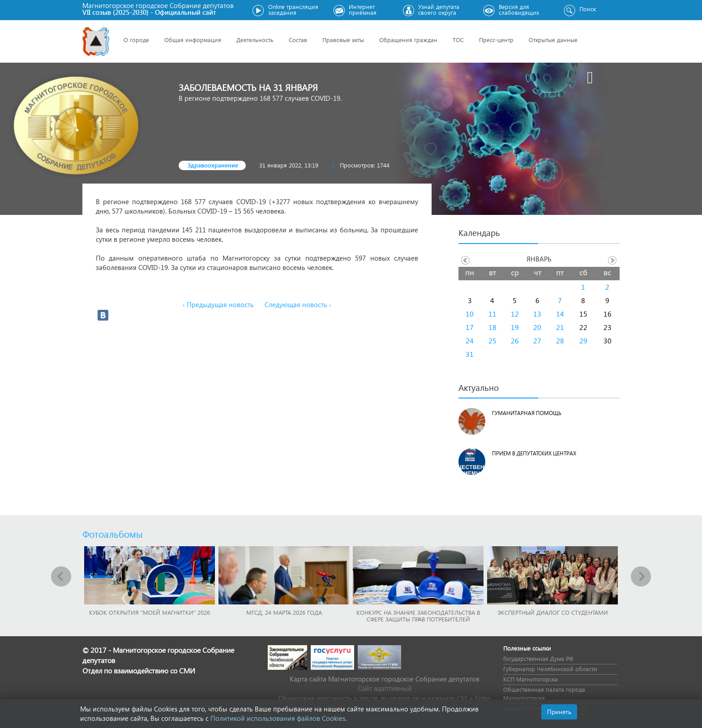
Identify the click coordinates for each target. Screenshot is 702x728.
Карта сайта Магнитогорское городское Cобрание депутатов (385, 679)
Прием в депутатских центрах (534, 453)
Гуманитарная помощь (527, 413)
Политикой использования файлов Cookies (278, 718)
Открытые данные (553, 40)
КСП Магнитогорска (531, 679)
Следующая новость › (298, 304)
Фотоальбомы (113, 534)
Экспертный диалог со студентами (553, 612)
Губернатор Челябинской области (550, 669)
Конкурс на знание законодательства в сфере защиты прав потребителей (418, 616)
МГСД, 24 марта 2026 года (284, 612)
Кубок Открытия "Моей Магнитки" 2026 (150, 612)
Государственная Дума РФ (538, 658)
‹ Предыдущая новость (218, 304)
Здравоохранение (213, 165)
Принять (559, 712)
